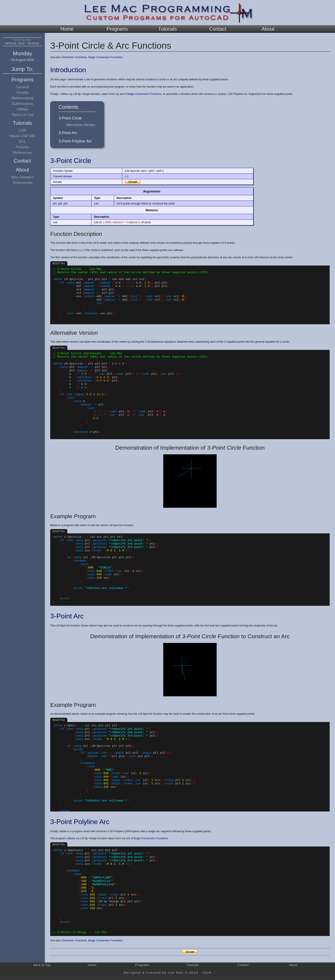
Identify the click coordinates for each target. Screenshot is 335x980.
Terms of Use (22, 115)
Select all (59, 263)
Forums (23, 147)
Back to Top (42, 965)
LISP (22, 130)
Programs (117, 29)
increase (11, 43)
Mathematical (23, 98)
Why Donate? (23, 177)
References (22, 153)
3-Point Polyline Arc (75, 141)
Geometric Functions (74, 57)
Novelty (22, 92)
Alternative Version (81, 125)
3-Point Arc (68, 133)
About (268, 29)
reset (22, 43)
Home (67, 29)
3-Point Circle (70, 118)
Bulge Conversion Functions (106, 57)
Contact (218, 29)
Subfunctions (22, 104)
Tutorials (167, 29)
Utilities (22, 109)
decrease (34, 43)
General (22, 87)
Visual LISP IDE (22, 136)
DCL (23, 141)
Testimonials (23, 183)
